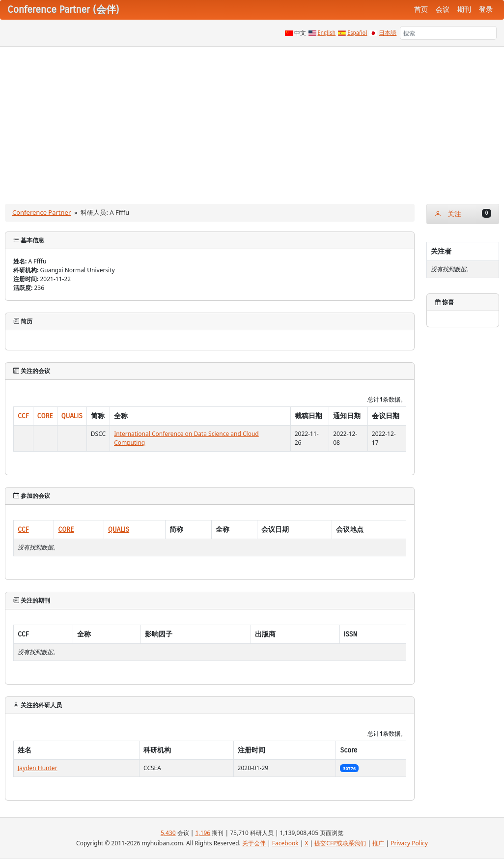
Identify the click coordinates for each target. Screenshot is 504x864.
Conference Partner (42, 212)
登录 (486, 10)
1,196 (203, 833)
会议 (443, 10)
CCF (23, 416)
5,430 (168, 833)
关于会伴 (254, 843)
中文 (300, 33)
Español (357, 33)
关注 (463, 214)
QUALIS (72, 416)
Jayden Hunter (38, 768)
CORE (45, 416)
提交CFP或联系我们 (340, 843)
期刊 (464, 10)
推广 (378, 843)
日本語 (388, 33)
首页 (421, 10)
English (327, 33)
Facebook (285, 843)
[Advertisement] (252, 120)
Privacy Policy (409, 843)
